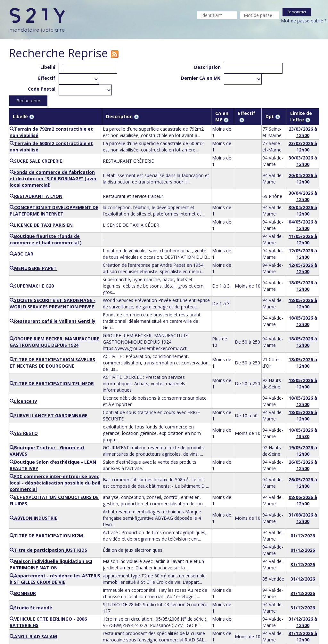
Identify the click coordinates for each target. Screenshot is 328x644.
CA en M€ (222, 116)
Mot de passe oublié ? (304, 21)
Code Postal (42, 89)
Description (207, 67)
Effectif (47, 78)
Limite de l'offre (301, 116)
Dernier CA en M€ (201, 78)
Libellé (48, 67)
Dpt (270, 116)
